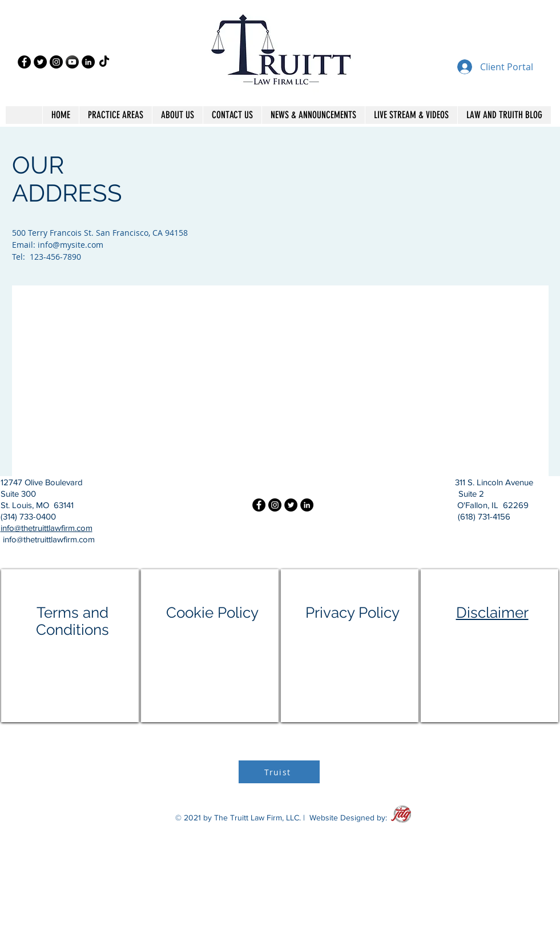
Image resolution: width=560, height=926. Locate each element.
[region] (70, 646)
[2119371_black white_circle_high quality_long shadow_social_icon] (72, 62)
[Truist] (279, 772)
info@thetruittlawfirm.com (47, 528)
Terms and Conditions (72, 621)
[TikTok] (104, 62)
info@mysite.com (70, 245)
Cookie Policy (212, 613)
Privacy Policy (352, 613)
